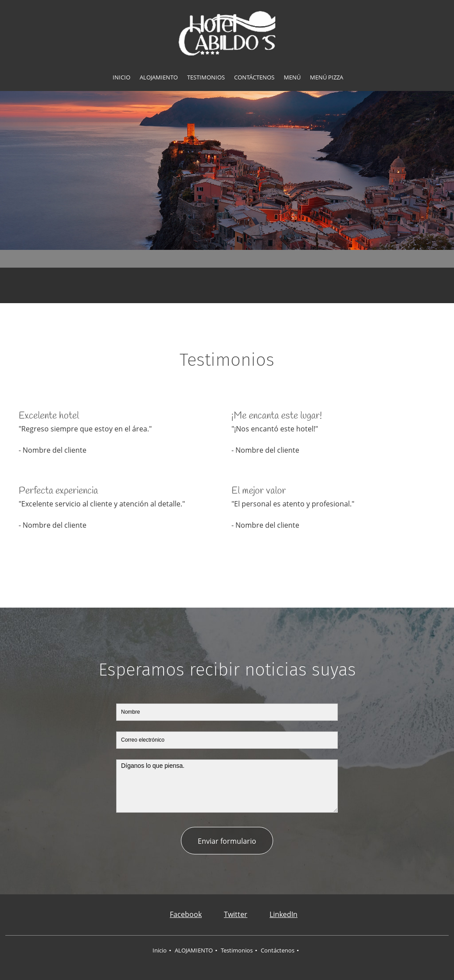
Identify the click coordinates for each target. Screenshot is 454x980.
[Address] (214, 285)
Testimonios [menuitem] (237, 950)
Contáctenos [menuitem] (278, 950)
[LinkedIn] (277, 915)
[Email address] (240, 285)
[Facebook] (179, 915)
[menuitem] (121, 78)
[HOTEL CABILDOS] (227, 33)
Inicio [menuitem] (160, 950)
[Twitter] (229, 915)
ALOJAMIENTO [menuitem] (194, 950)
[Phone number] (227, 285)
